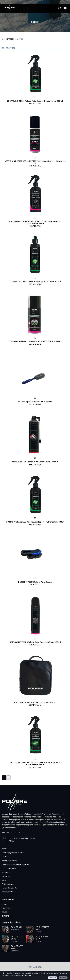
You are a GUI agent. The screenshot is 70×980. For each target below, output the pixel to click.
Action (35, 22)
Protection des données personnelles (15, 864)
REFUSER (63, 978)
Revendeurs (6, 872)
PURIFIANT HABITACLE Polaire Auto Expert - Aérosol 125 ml (35, 341)
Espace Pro (6, 876)
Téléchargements (8, 884)
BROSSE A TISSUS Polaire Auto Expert (35, 582)
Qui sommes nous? (9, 868)
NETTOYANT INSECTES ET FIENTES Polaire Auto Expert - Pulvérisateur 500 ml (35, 763)
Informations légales (9, 860)
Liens (4, 880)
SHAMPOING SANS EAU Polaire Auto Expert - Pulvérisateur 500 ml (35, 522)
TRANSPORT (6, 908)
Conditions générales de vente (13, 853)
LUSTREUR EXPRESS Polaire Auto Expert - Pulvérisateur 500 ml (35, 101)
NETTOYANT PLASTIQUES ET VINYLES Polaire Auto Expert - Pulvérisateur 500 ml (35, 222)
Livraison (5, 857)
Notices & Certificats (9, 888)
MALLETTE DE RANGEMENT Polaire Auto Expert (35, 702)
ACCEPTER (52, 978)
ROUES (4, 912)
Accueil (5, 849)
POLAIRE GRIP (17, 927)
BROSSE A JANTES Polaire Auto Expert (35, 402)
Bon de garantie (7, 892)
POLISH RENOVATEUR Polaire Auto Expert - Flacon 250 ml (35, 281)
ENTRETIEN (6, 916)
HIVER (4, 904)
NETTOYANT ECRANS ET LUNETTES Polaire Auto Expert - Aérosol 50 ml (35, 162)
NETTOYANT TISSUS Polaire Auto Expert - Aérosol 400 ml (35, 642)
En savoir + (15, 930)
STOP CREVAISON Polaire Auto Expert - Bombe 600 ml (35, 462)
